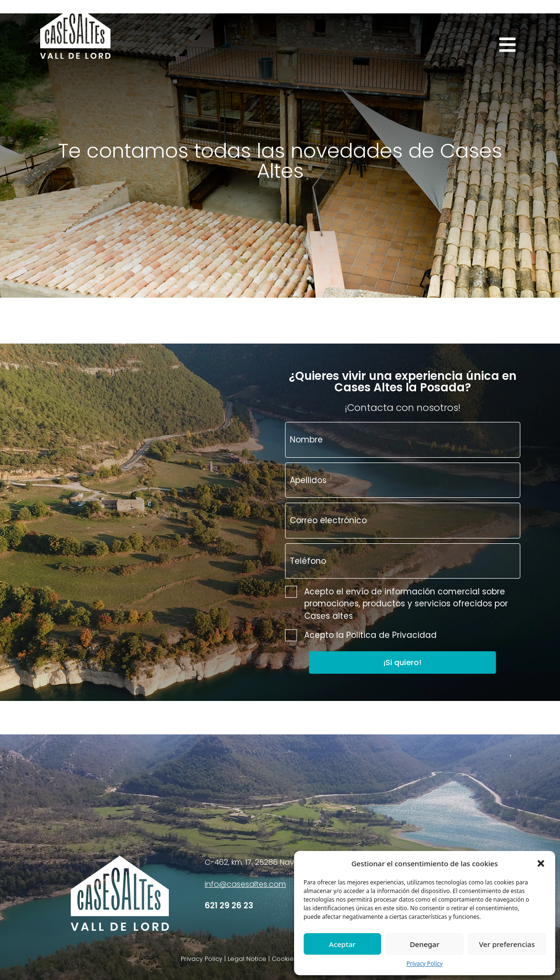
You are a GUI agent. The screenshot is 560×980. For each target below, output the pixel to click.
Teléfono (308, 561)
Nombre (306, 440)
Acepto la (361, 635)
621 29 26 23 (229, 905)
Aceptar (342, 944)
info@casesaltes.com (245, 884)
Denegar (425, 944)
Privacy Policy (425, 964)
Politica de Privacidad (391, 635)
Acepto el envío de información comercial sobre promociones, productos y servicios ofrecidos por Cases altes (396, 604)
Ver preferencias (507, 944)
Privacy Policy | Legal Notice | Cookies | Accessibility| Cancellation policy (292, 959)
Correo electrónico (328, 520)
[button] (541, 863)
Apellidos (308, 480)
